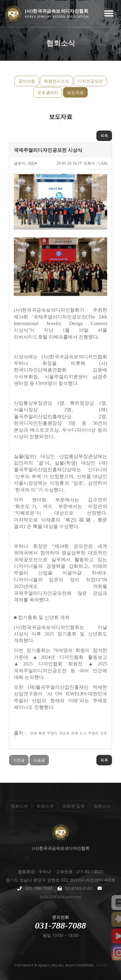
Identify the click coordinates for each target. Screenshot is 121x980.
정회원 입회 (74, 806)
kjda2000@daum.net (61, 897)
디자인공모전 (90, 81)
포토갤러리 (48, 92)
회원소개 (45, 806)
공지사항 (27, 81)
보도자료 (75, 92)
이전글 (19, 760)
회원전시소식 (56, 81)
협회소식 (102, 806)
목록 (104, 136)
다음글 (39, 760)
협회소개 (19, 806)
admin (101, 965)
